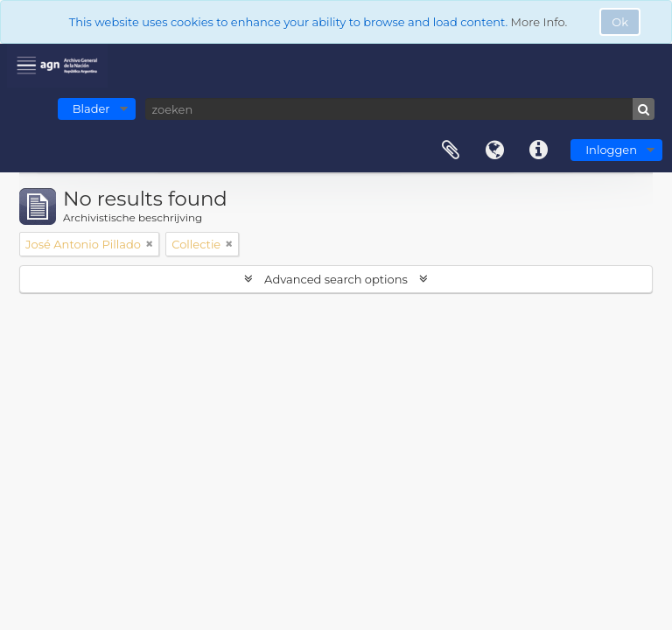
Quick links (538, 150)
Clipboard (451, 150)
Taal (494, 150)
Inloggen (611, 150)
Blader (91, 108)
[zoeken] (400, 109)
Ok (620, 22)
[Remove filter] (150, 244)
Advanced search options (336, 279)
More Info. (539, 22)
